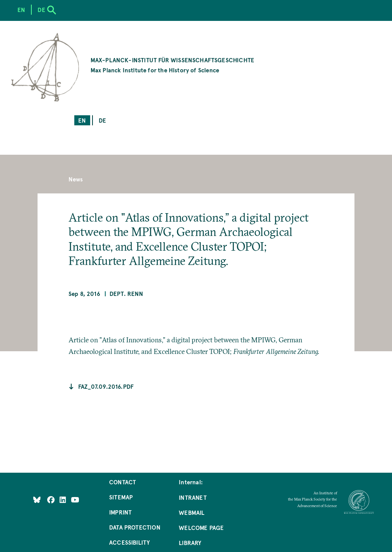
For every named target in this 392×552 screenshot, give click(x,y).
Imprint (120, 512)
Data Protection (135, 527)
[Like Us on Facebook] (52, 500)
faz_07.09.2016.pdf (106, 386)
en (82, 120)
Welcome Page (201, 527)
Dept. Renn (126, 293)
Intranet (193, 497)
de (102, 120)
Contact (122, 482)
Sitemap (121, 497)
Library (190, 543)
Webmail (192, 512)
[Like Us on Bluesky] (37, 500)
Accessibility (129, 542)
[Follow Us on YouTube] (75, 500)
